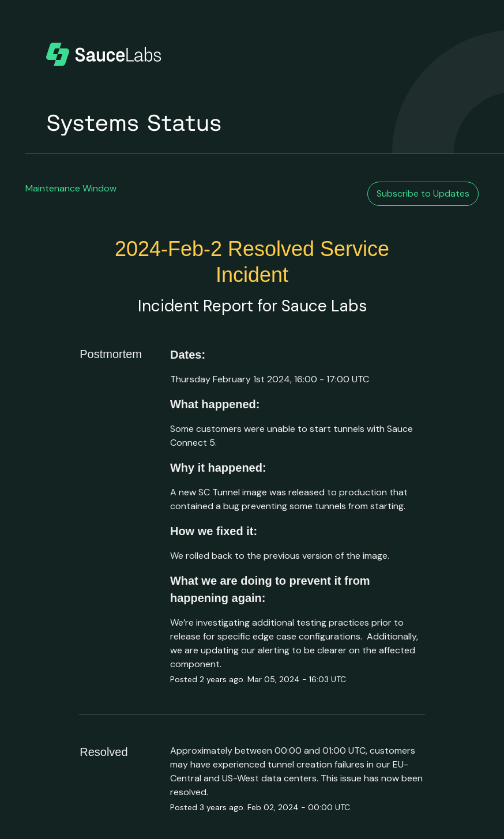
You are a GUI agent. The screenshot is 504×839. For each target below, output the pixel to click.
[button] (423, 194)
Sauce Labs (324, 306)
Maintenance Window (71, 188)
